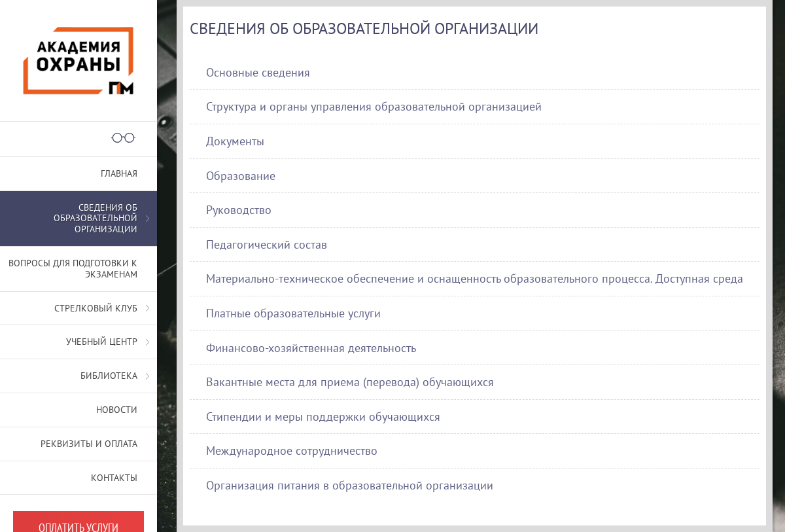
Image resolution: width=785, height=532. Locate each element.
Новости (117, 410)
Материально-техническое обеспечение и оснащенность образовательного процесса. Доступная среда (475, 278)
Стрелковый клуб (96, 308)
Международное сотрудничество (292, 451)
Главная (119, 173)
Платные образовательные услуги (293, 313)
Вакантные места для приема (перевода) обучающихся (350, 382)
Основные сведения (258, 72)
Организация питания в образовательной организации (350, 485)
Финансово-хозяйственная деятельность (311, 348)
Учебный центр (102, 342)
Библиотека (109, 376)
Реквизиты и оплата (89, 444)
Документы (235, 141)
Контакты (114, 478)
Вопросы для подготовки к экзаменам (73, 269)
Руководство (239, 210)
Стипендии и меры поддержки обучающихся (323, 417)
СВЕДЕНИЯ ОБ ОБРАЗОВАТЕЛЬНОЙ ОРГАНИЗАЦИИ (96, 219)
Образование (241, 176)
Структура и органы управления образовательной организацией (374, 106)
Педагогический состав (267, 244)
